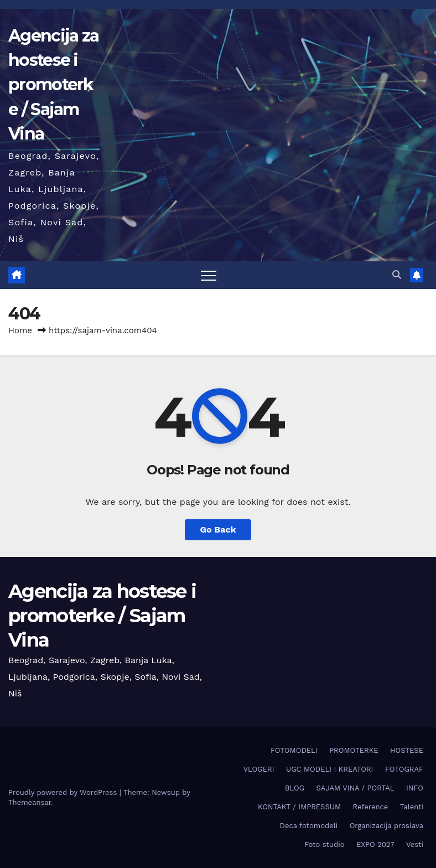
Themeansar (30, 802)
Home (20, 330)
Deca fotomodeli (309, 826)
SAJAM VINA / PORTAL (355, 788)
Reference (371, 807)
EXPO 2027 (375, 844)
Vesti (415, 844)
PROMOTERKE (354, 750)
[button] (397, 275)
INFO (415, 788)
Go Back (218, 529)
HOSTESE (407, 750)
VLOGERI (259, 769)
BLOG (295, 788)
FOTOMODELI (294, 750)
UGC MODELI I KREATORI (329, 769)
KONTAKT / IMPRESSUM (299, 807)
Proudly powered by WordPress (64, 792)
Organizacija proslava (386, 826)
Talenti (412, 807)
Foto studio (324, 844)
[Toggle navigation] (209, 275)
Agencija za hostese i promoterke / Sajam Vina (53, 85)
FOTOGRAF (404, 769)
